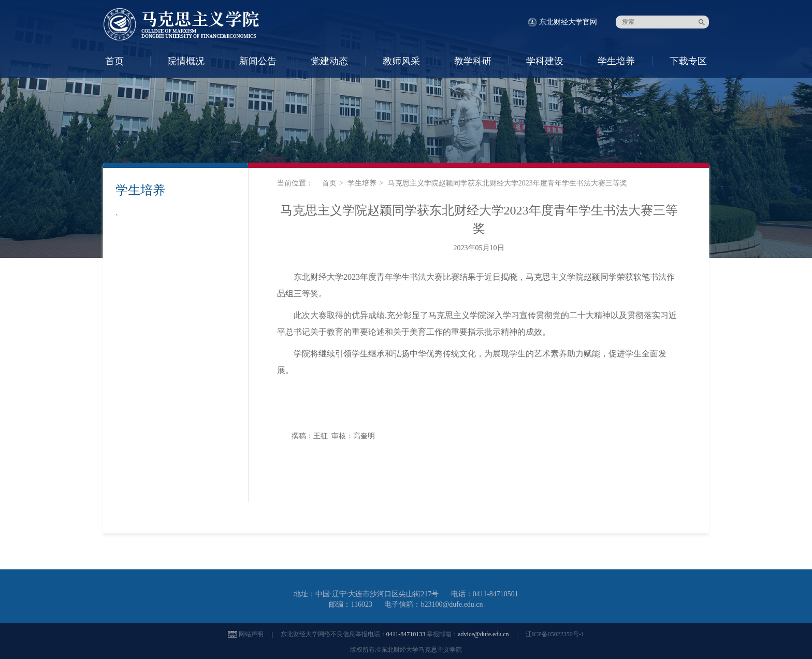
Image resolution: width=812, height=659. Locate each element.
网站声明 (251, 634)
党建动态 (329, 61)
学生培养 (616, 61)
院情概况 (186, 61)
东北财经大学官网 (568, 22)
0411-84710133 (406, 634)
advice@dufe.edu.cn (483, 634)
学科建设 (545, 61)
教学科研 (473, 61)
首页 (114, 61)
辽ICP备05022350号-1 (555, 634)
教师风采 (401, 61)
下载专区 (688, 61)
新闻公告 (258, 61)
